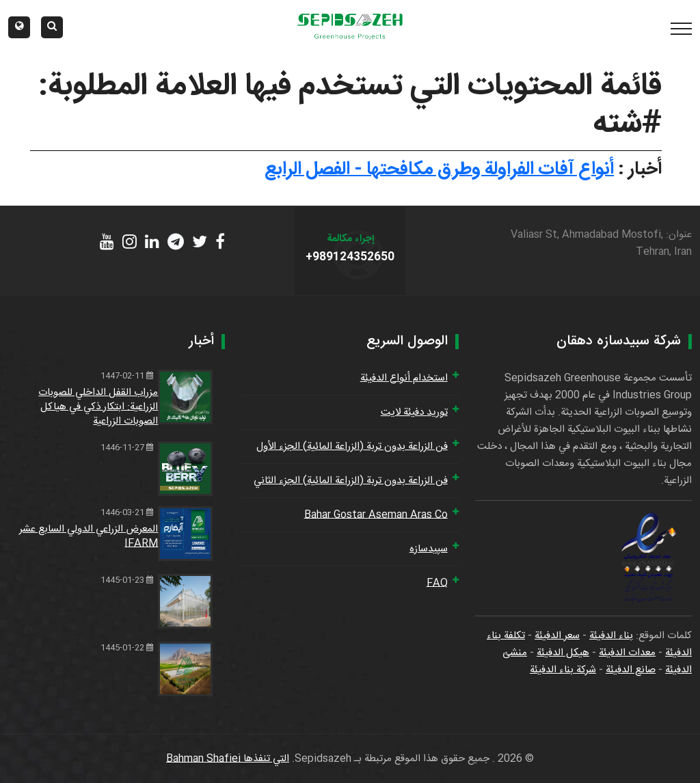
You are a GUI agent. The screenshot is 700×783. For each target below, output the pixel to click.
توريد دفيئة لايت (414, 412)
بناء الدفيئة (611, 636)
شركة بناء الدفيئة (563, 670)
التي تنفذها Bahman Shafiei (228, 759)
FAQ (437, 583)
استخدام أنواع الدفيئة (404, 378)
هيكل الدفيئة (563, 653)
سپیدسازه (429, 549)
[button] (19, 27)
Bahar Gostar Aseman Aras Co (376, 515)
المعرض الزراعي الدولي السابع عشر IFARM (89, 536)
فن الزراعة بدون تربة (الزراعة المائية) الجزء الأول (352, 447)
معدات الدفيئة (627, 653)
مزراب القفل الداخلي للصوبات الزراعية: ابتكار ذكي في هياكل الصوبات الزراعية (98, 407)
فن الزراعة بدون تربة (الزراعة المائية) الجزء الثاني (351, 481)
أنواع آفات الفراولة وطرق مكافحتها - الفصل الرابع (439, 169)
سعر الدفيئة (557, 636)
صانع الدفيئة (631, 670)
